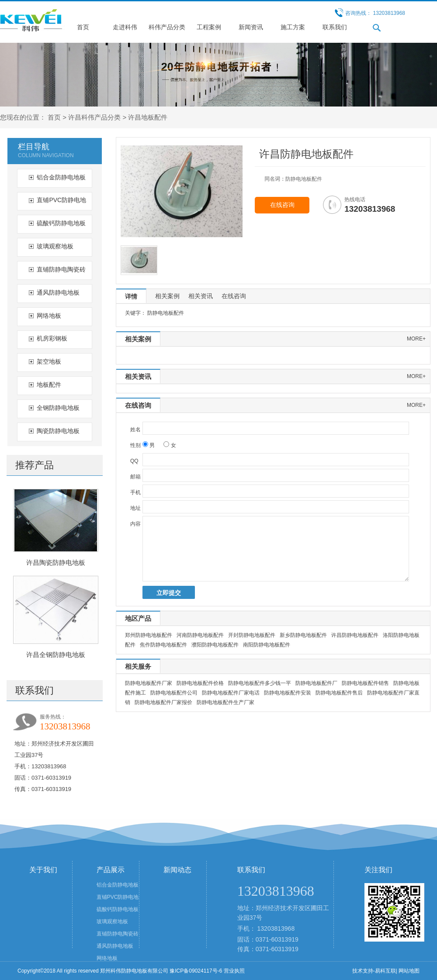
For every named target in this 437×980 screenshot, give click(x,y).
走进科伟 (125, 27)
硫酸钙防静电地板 (61, 223)
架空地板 (49, 361)
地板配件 (49, 385)
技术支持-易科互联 (374, 971)
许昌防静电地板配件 (355, 635)
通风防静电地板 (58, 292)
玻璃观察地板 (55, 246)
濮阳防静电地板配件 (215, 645)
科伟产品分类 (167, 27)
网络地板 (49, 316)
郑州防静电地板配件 (149, 635)
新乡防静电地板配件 (303, 635)
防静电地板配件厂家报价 (163, 702)
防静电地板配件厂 (316, 683)
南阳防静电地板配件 (267, 645)
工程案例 (209, 27)
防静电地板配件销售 (365, 683)
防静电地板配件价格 (200, 683)
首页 (83, 27)
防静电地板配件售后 (339, 693)
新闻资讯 (251, 27)
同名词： (275, 179)
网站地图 (409, 971)
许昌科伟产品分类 (94, 117)
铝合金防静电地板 (61, 177)
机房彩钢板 (52, 338)
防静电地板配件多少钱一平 (260, 683)
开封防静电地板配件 (252, 635)
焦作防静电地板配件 (163, 645)
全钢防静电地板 (58, 408)
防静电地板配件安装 (288, 693)
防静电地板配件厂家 (149, 683)
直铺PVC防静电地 (61, 200)
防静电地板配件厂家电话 (231, 693)
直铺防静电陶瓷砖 (61, 269)
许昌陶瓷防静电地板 (56, 562)
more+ (416, 339)
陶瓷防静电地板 (58, 431)
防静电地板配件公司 (174, 693)
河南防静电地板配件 (200, 635)
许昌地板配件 (148, 117)
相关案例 (167, 296)
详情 (131, 296)
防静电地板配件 (166, 313)
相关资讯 (201, 296)
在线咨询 (282, 205)
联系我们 (335, 27)
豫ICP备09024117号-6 (196, 971)
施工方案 (293, 27)
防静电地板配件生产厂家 (225, 702)
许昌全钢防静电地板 (56, 655)
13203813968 (276, 928)
